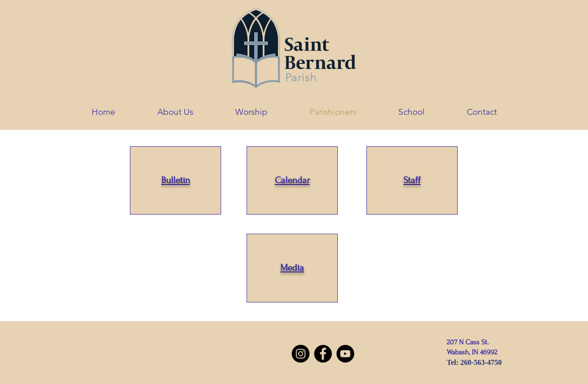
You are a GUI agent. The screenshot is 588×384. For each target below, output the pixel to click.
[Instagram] (301, 354)
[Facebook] (323, 354)
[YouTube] (345, 354)
